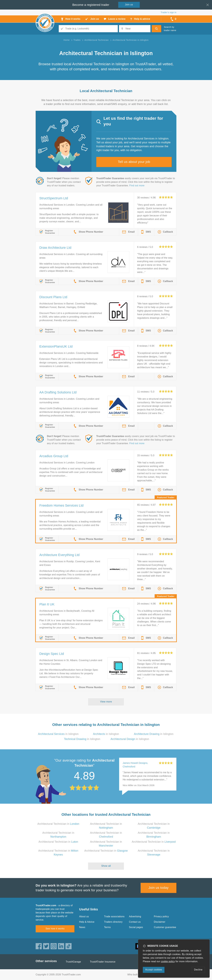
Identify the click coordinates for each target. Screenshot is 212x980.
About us (84, 916)
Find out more (137, 186)
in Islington (58, 734)
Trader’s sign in (169, 12)
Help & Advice (87, 922)
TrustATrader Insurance (103, 962)
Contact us (135, 922)
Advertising (135, 916)
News (82, 927)
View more (106, 702)
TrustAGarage (73, 962)
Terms (107, 927)
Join (129, 5)
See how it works (55, 929)
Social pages (136, 927)
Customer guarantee (165, 927)
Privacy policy (161, 916)
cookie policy (168, 961)
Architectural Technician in (58, 824)
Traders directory (113, 922)
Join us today (159, 888)
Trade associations (114, 916)
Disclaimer (160, 922)
